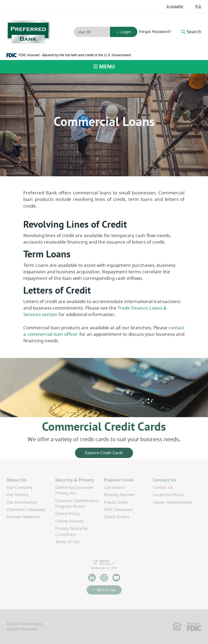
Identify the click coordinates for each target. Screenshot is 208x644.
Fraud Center (116, 502)
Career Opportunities (172, 502)
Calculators (114, 487)
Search (191, 32)
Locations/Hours (168, 495)
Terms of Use (67, 542)
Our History (17, 495)
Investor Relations (23, 517)
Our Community (22, 502)
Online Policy (68, 514)
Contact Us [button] (165, 480)
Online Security (69, 521)
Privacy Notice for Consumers (72, 531)
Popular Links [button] (119, 480)
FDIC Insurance (118, 510)
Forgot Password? (155, 32)
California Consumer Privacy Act (74, 490)
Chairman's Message (26, 510)
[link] (104, 564)
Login (124, 32)
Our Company (20, 487)
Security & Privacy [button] (75, 480)
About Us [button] (16, 480)
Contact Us (163, 487)
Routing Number (120, 495)
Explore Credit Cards (104, 453)
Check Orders (117, 517)
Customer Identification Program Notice (77, 504)
